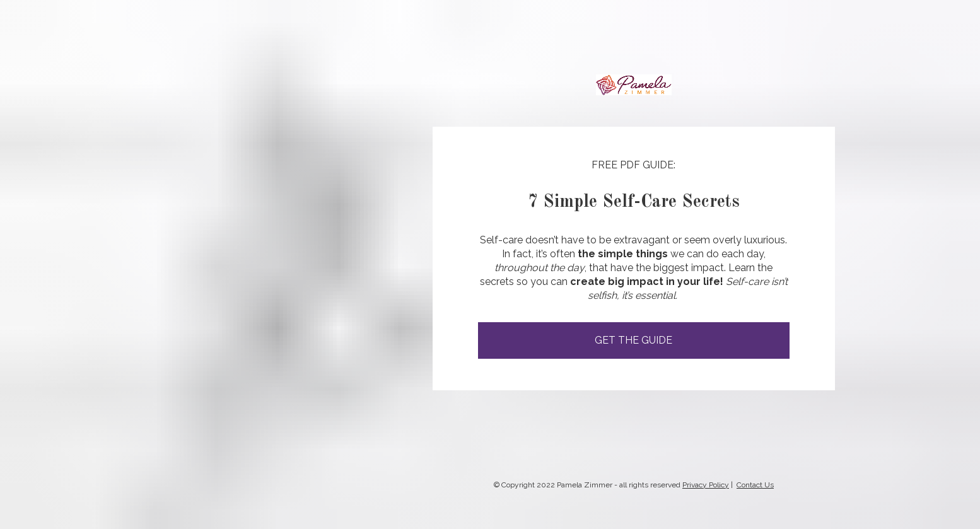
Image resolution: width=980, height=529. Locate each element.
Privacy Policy (706, 484)
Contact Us (755, 484)
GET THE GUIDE (633, 340)
